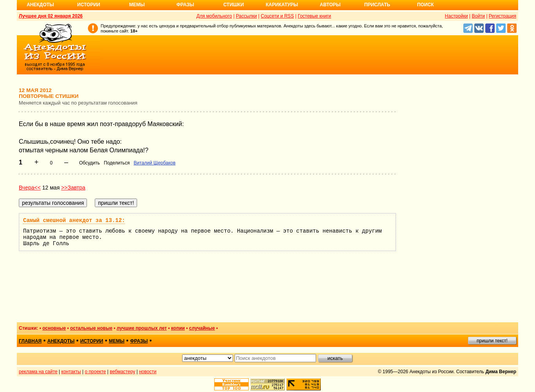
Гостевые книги (314, 16)
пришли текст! (492, 341)
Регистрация (502, 16)
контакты (71, 372)
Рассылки (246, 16)
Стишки (233, 5)
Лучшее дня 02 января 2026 (51, 16)
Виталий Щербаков (155, 163)
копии (178, 328)
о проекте (96, 372)
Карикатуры (282, 5)
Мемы (137, 5)
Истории (89, 5)
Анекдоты (40, 5)
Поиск (426, 5)
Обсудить (89, 163)
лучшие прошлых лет (142, 328)
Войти (478, 16)
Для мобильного (214, 16)
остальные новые (91, 328)
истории (92, 341)
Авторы (330, 5)
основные (54, 328)
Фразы (185, 5)
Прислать (377, 5)
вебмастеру (122, 372)
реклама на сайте (38, 372)
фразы (139, 341)
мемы (117, 341)
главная (30, 341)
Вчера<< (30, 188)
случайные (202, 328)
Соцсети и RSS (277, 16)
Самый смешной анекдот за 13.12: (74, 220)
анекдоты (61, 341)
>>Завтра (73, 188)
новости (148, 372)
